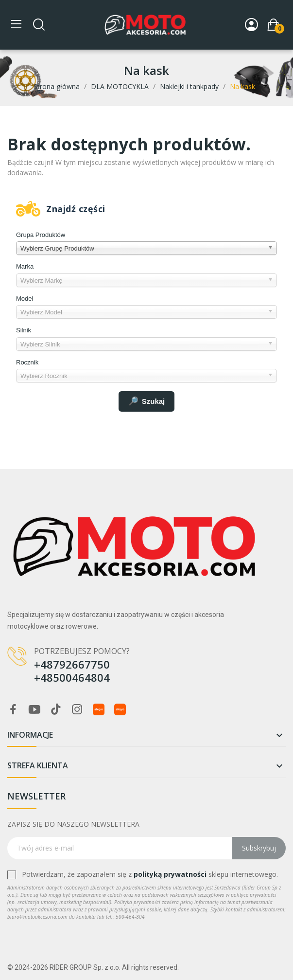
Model (25, 299)
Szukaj (147, 401)
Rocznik (27, 362)
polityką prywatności (170, 874)
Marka (25, 266)
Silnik (24, 330)
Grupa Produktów (41, 235)
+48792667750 (72, 664)
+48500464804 (72, 677)
